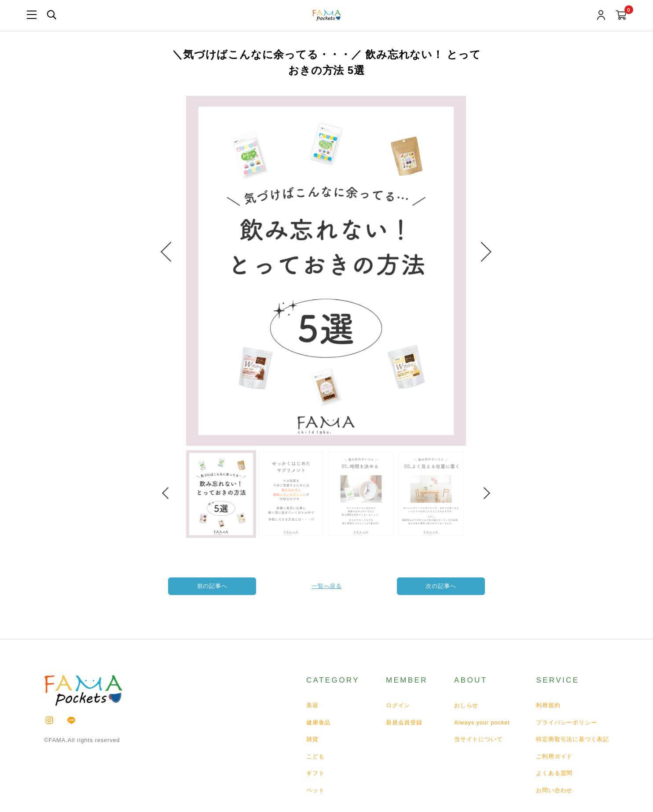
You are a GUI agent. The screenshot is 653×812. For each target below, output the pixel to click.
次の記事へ (441, 586)
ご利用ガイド (554, 756)
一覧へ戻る (327, 586)
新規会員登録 (404, 722)
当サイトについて (478, 739)
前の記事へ (212, 586)
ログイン (398, 705)
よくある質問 (554, 773)
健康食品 (318, 722)
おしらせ (466, 705)
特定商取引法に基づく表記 (572, 739)
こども (315, 756)
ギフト (315, 773)
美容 (312, 705)
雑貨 (312, 739)
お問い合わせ (554, 790)
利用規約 (548, 705)
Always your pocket (482, 722)
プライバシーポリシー (566, 722)
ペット (315, 790)
